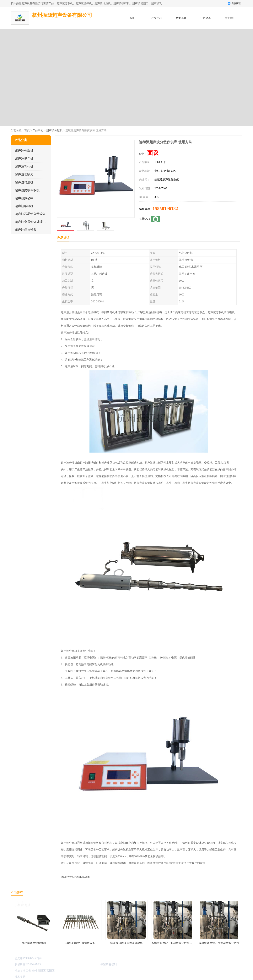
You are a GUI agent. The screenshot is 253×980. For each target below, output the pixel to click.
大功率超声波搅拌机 (34, 943)
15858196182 (165, 208)
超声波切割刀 (24, 174)
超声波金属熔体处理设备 (32, 222)
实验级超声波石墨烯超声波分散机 (219, 943)
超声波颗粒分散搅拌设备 (80, 943)
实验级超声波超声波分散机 (126, 943)
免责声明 (48, 977)
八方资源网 (36, 977)
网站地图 (74, 977)
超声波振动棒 (24, 198)
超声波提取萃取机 (27, 190)
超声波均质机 (24, 182)
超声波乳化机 (24, 166)
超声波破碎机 (24, 206)
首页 (132, 18)
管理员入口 (61, 977)
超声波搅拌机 (24, 159)
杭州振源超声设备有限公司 (84, 964)
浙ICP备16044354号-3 (54, 964)
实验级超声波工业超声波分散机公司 (173, 943)
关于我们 (230, 18)
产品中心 (157, 18)
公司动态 (206, 18)
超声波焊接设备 (26, 230)
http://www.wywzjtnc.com (75, 877)
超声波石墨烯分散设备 (30, 214)
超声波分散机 (54, 130)
